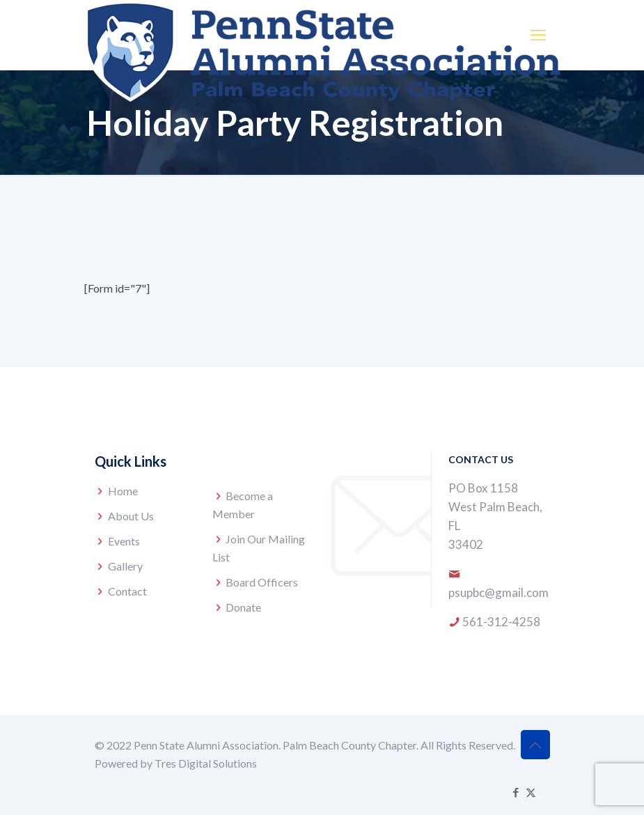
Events (124, 541)
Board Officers (262, 582)
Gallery (125, 566)
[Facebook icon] (516, 792)
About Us (131, 516)
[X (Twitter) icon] (531, 792)
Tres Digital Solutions (206, 763)
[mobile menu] (538, 35)
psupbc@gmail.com (498, 592)
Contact (127, 591)
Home (123, 491)
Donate (243, 607)
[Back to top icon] (535, 745)
